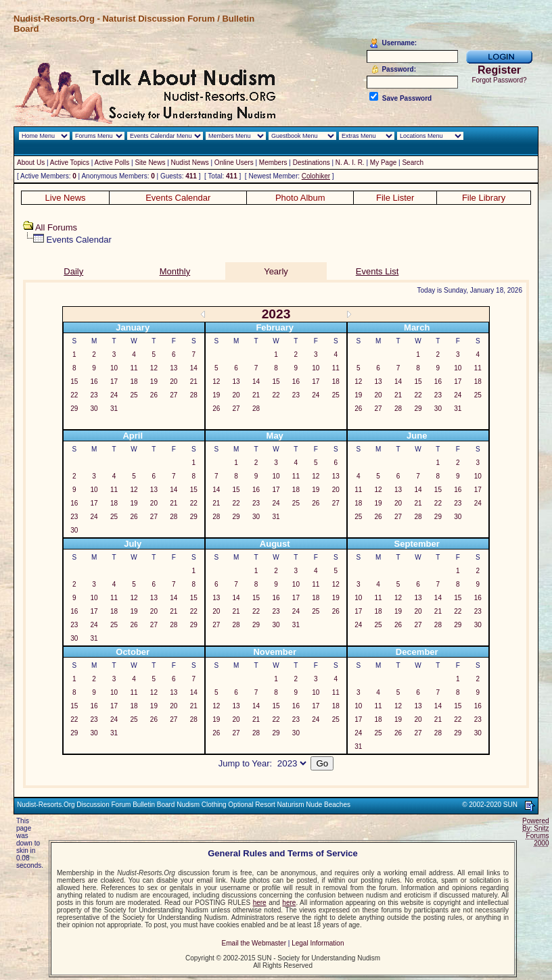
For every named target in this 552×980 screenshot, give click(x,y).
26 (154, 395)
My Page (383, 163)
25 (134, 395)
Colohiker (316, 176)
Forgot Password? (499, 80)
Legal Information (318, 943)
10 (114, 368)
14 (194, 368)
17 (114, 382)
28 (194, 395)
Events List (377, 271)
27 (174, 395)
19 (154, 382)
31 (114, 409)
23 (94, 395)
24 (114, 395)
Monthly (175, 271)
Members (273, 163)
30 (94, 409)
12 (154, 368)
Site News (150, 163)
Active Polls (112, 163)
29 (74, 409)
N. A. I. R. (350, 163)
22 (74, 395)
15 (74, 382)
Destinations (312, 163)
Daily (73, 271)
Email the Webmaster (254, 943)
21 (194, 382)
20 (174, 382)
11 (134, 368)
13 (174, 368)
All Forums (56, 227)
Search (413, 163)
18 (134, 382)
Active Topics (70, 163)
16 (94, 382)
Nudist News (190, 163)
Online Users (234, 163)
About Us (31, 163)
